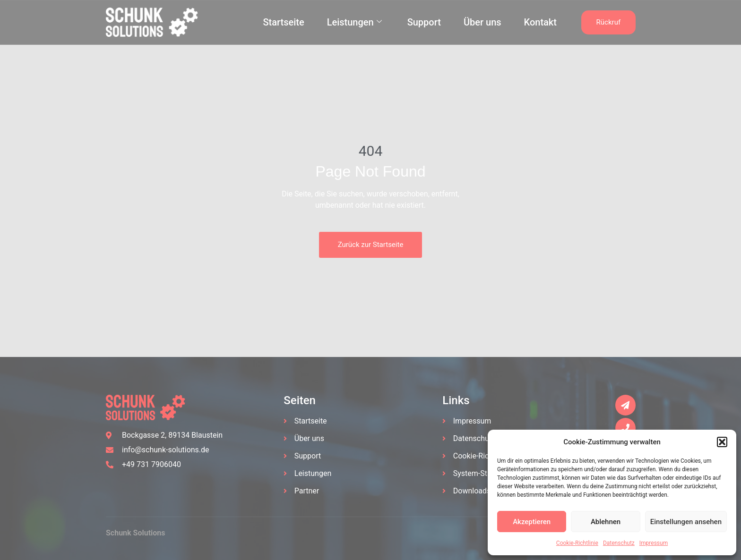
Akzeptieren (532, 522)
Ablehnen (606, 522)
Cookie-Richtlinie (577, 543)
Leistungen (354, 22)
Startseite (283, 22)
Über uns (483, 22)
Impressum (654, 543)
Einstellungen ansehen (686, 522)
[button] (722, 442)
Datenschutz (619, 543)
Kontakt (540, 22)
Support (424, 22)
